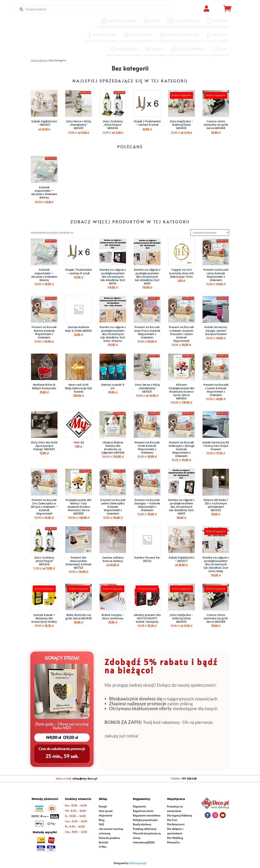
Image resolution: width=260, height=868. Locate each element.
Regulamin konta (143, 811)
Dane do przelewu (109, 838)
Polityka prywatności (145, 820)
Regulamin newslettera (147, 815)
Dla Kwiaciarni (176, 824)
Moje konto (106, 815)
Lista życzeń (106, 811)
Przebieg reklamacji (145, 829)
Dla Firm (172, 820)
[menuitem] (119, 21)
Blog (102, 820)
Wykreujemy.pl (138, 863)
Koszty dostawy (142, 824)
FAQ (101, 824)
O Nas (103, 847)
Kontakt (104, 842)
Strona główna (39, 60)
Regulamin (140, 806)
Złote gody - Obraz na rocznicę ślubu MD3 (62, 726)
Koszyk (103, 806)
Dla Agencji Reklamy (180, 815)
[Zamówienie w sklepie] (210, 233)
